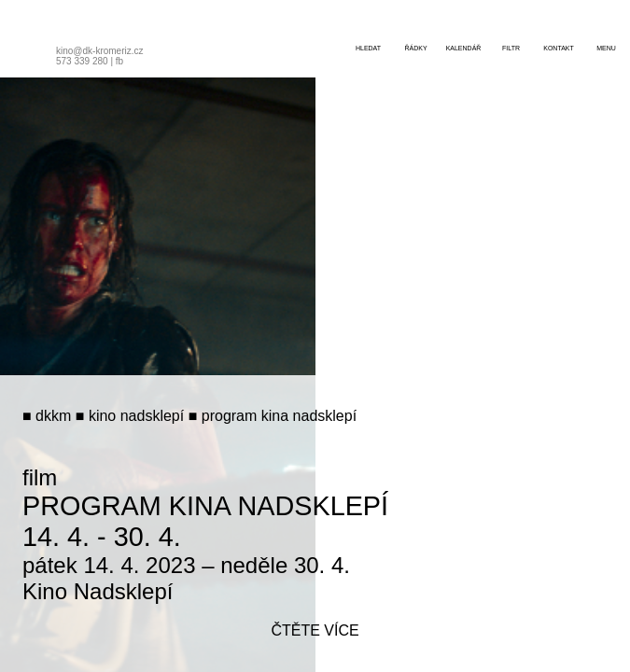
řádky (415, 48)
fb (119, 61)
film (40, 477)
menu (606, 48)
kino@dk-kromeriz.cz (100, 51)
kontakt (559, 48)
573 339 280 (82, 61)
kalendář (464, 48)
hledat (368, 48)
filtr (511, 48)
